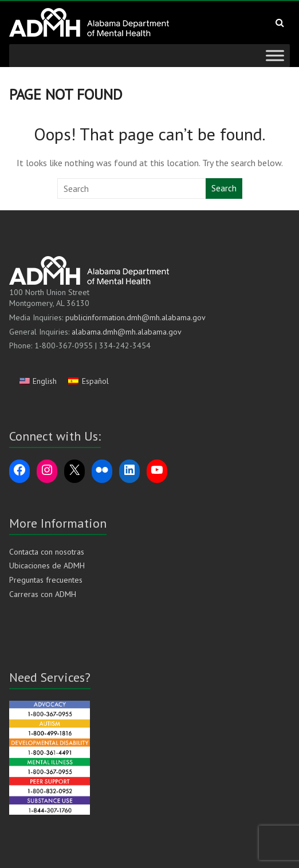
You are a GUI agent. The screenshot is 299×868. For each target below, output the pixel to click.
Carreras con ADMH (43, 594)
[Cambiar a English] (38, 381)
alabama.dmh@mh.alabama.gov (127, 332)
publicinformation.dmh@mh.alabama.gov (135, 317)
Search (224, 188)
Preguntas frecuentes (46, 580)
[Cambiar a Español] (88, 381)
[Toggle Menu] (275, 55)
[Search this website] (132, 188)
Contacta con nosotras (47, 552)
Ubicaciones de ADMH (47, 565)
